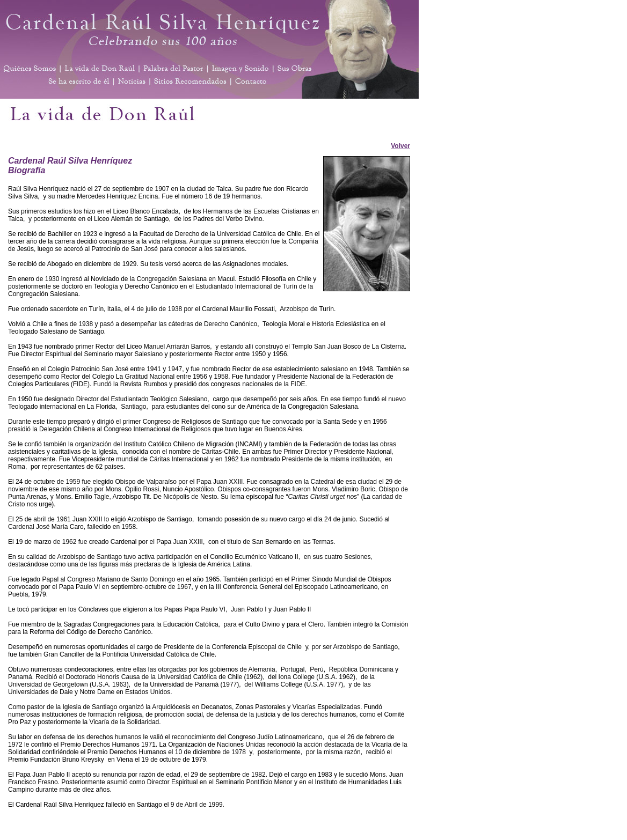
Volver (400, 146)
